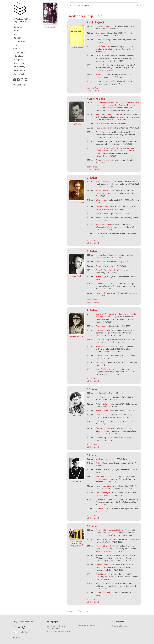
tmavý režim (23, 632)
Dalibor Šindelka (103, 284)
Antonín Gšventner (104, 369)
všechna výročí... (93, 91)
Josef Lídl (100, 509)
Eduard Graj (101, 438)
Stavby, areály (20, 41)
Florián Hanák (102, 362)
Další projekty (20, 74)
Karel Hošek (101, 65)
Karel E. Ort (101, 262)
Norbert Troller (102, 539)
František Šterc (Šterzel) (106, 270)
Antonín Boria (102, 463)
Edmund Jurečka (103, 160)
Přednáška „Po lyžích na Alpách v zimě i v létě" (115, 555)
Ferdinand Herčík (103, 132)
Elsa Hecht (100, 33)
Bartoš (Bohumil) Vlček (105, 224)
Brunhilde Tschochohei (105, 583)
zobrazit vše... (93, 88)
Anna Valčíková (102, 477)
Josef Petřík (101, 499)
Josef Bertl (100, 141)
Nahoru (70, 611)
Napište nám (19, 70)
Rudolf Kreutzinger (104, 40)
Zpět (79, 611)
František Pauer (102, 124)
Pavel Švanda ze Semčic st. (107, 56)
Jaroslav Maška (102, 356)
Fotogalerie (19, 60)
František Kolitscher (104, 26)
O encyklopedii (20, 85)
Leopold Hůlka (102, 565)
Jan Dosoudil (50, 27)
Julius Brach (101, 340)
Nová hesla (19, 63)
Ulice (16, 34)
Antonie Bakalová (103, 470)
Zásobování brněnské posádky (108, 114)
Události (17, 31)
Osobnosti (18, 27)
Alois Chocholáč (102, 214)
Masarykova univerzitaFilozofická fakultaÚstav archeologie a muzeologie (59, 629)
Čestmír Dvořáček (103, 428)
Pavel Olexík (101, 128)
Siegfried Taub (102, 459)
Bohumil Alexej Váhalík (105, 81)
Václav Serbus (102, 200)
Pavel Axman (101, 326)
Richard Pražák (102, 234)
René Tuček (101, 293)
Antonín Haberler (103, 181)
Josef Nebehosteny (103, 593)
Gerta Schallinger (103, 493)
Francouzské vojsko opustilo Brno (110, 530)
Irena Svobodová (103, 415)
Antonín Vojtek (102, 218)
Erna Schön (101, 74)
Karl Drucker (101, 397)
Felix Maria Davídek (104, 574)
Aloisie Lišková (102, 191)
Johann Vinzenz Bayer (105, 255)
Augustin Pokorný (103, 346)
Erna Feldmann (102, 207)
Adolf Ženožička (102, 46)
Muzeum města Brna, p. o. (89, 626)
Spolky (16, 49)
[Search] (104, 5)
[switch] (15, 632)
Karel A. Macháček (103, 486)
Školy (16, 45)
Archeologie (19, 52)
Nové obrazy (19, 67)
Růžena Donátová (103, 330)
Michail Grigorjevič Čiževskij (107, 546)
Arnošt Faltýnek (102, 266)
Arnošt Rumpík (102, 411)
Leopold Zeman (102, 422)
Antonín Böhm (102, 404)
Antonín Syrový (102, 277)
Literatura (18, 56)
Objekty (17, 38)
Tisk (86, 611)
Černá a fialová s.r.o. (119, 626)
